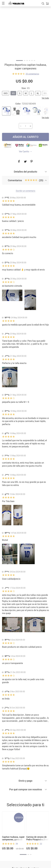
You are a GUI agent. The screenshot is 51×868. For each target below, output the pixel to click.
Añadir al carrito (26, 137)
